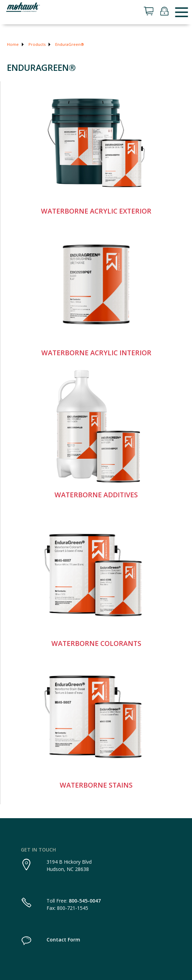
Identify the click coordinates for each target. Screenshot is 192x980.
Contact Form (63, 940)
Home (13, 44)
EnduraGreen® (70, 44)
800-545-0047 (85, 901)
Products (37, 44)
